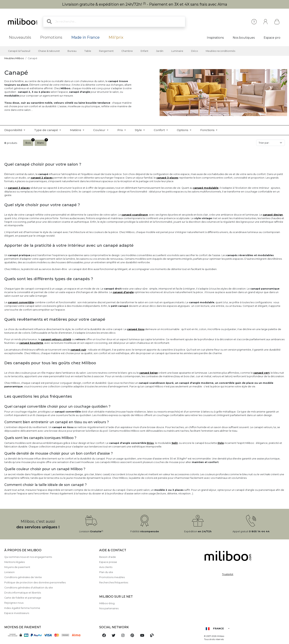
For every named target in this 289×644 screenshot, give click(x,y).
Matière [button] (76, 130)
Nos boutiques (244, 38)
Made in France (85, 37)
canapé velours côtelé (56, 339)
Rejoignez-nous (14, 603)
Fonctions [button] (208, 130)
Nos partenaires (109, 608)
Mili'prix (116, 37)
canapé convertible (21, 302)
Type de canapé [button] (46, 130)
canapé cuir (78, 350)
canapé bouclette (31, 343)
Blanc (42, 142)
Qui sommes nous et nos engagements (28, 557)
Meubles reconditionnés (220, 51)
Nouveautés (20, 37)
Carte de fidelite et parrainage (23, 598)
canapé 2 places (42, 178)
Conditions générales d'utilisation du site (29, 588)
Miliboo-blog (107, 603)
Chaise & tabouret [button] (49, 51)
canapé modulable (206, 188)
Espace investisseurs (17, 613)
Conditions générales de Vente (23, 577)
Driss (150, 443)
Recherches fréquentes (114, 583)
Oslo (221, 443)
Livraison (9, 572)
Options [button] (183, 130)
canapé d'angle (123, 292)
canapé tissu (136, 329)
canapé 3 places (167, 178)
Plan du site (106, 572)
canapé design (273, 215)
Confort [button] (160, 130)
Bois (29, 142)
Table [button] (88, 51)
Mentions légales (15, 562)
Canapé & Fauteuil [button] (19, 51)
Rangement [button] (106, 51)
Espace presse (108, 562)
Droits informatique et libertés (23, 593)
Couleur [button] (100, 130)
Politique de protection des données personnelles (35, 583)
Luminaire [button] (177, 51)
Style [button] (139, 130)
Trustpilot (228, 574)
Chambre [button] (127, 51)
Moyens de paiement (17, 567)
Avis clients (106, 567)
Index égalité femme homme (22, 608)
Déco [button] (195, 51)
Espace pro (272, 38)
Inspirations (215, 38)
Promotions (51, 37)
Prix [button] (120, 130)
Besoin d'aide (108, 557)
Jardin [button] (160, 51)
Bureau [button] (72, 51)
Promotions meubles (112, 577)
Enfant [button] (144, 51)
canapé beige (149, 373)
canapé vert (261, 373)
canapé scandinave (135, 215)
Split (175, 443)
